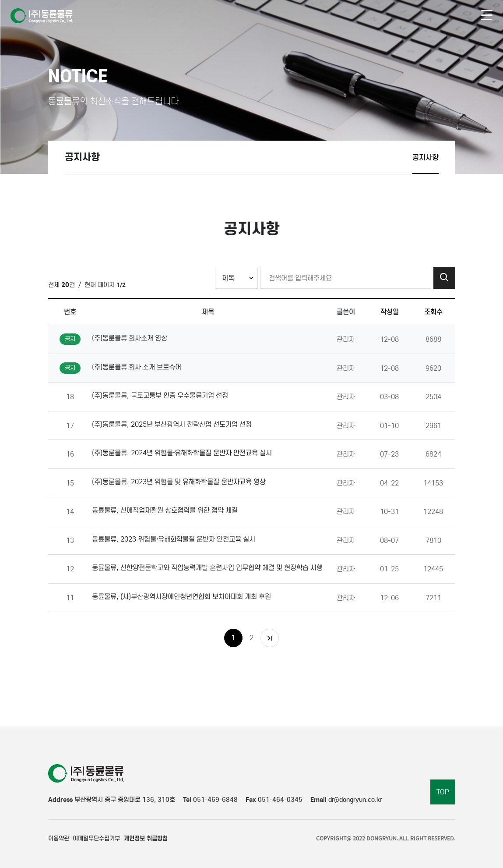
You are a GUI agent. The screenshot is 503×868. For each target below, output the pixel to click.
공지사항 (426, 157)
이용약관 (59, 838)
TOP (443, 792)
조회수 (433, 312)
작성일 (390, 312)
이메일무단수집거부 (96, 838)
